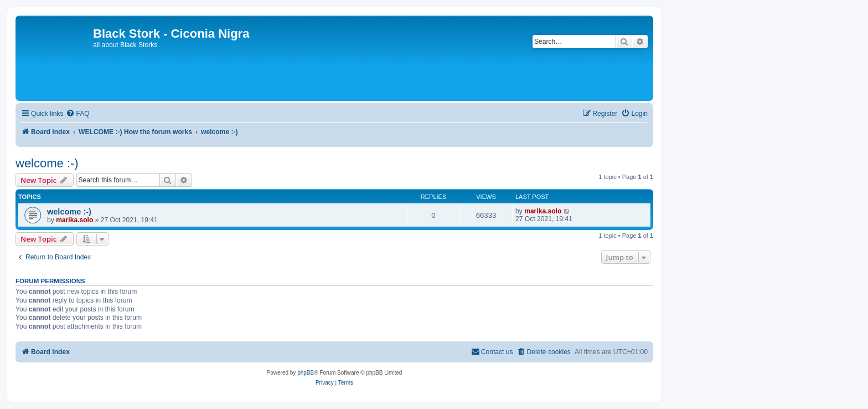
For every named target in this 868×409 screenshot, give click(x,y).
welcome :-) (47, 163)
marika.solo (74, 220)
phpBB (306, 373)
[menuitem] (77, 114)
